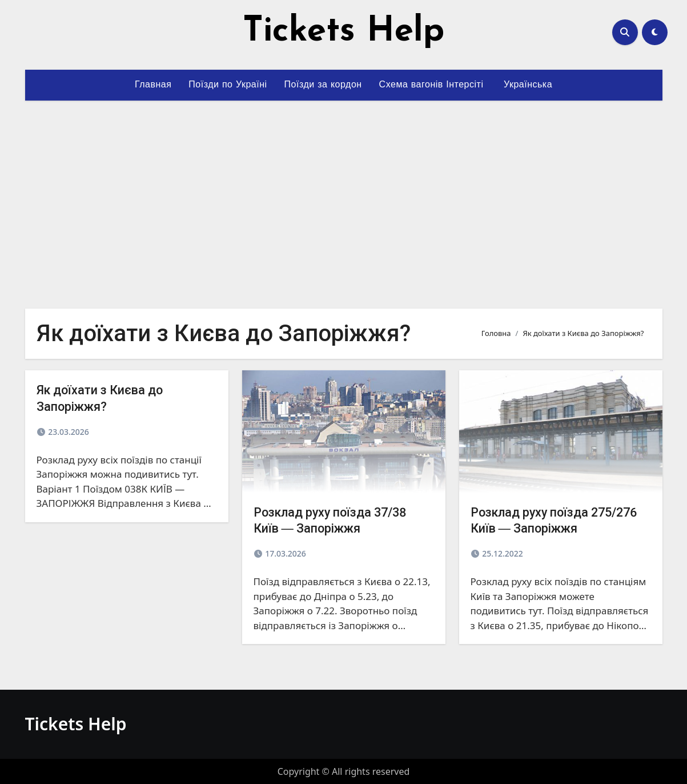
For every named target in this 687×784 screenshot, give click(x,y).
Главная (153, 85)
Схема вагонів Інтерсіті (431, 85)
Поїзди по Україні (228, 85)
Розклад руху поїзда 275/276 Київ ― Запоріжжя (560, 520)
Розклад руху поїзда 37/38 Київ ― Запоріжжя (340, 520)
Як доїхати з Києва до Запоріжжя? (108, 398)
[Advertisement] (344, 198)
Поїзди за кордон (323, 85)
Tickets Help (343, 32)
